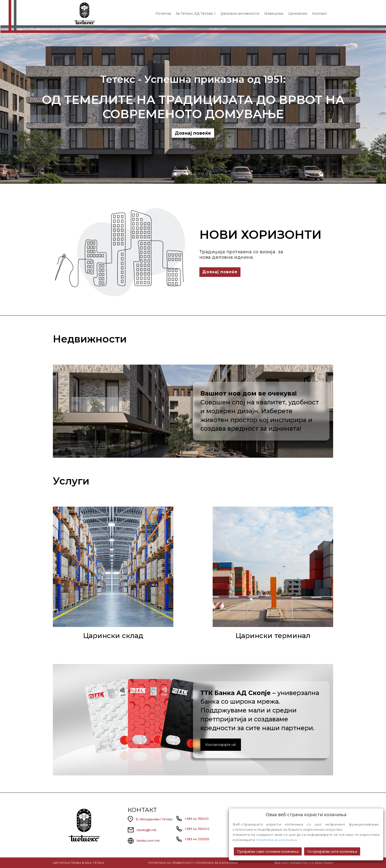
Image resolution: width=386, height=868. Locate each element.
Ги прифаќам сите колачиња (332, 851)
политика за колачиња (276, 840)
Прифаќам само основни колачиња (268, 851)
